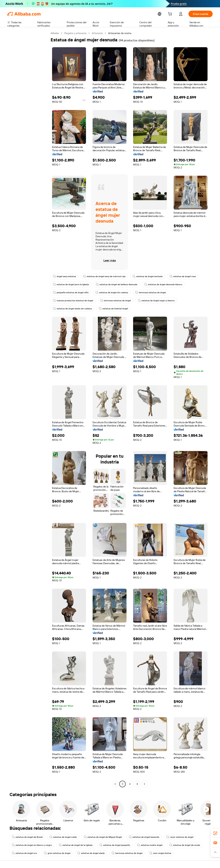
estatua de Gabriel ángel (111, 309)
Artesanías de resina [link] (121, 33)
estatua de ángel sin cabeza (109, 293)
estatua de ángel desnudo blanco (159, 284)
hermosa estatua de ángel (146, 293)
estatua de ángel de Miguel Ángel (99, 837)
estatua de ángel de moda (178, 845)
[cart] (173, 14)
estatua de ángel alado (88, 853)
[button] (215, 852)
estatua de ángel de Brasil (26, 837)
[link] (215, 833)
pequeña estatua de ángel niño (70, 293)
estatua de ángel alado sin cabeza (71, 309)
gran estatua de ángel (55, 853)
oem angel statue (154, 853)
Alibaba (55, 33)
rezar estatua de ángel (173, 837)
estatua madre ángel (144, 845)
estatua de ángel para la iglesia (70, 284)
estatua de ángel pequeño (111, 845)
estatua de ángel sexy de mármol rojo (102, 276)
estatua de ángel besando (139, 837)
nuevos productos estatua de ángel (72, 301)
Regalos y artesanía (76, 33)
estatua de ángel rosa (177, 276)
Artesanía (98, 33)
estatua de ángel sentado (144, 276)
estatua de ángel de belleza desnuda (114, 284)
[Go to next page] (144, 784)
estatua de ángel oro (24, 853)
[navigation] (28, 409)
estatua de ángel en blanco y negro (31, 845)
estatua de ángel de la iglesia (73, 845)
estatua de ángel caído (61, 837)
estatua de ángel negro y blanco (152, 301)
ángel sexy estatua (64, 276)
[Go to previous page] (115, 784)
